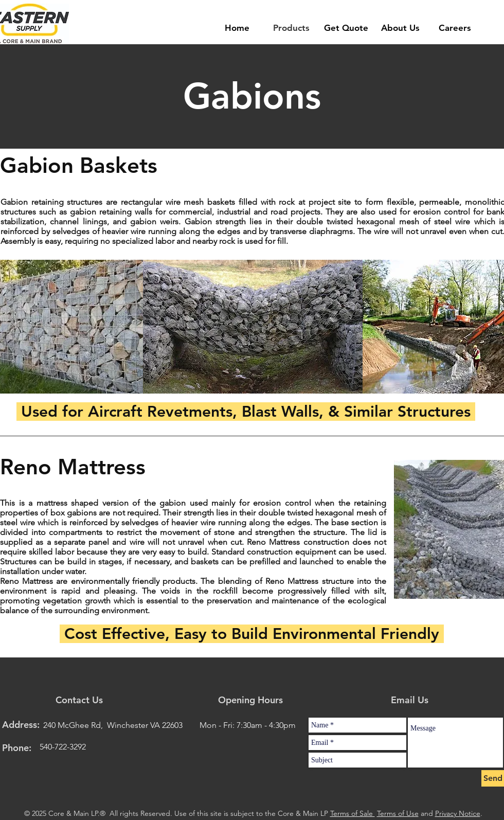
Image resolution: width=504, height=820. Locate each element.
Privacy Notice (458, 813)
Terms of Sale (353, 813)
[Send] (493, 778)
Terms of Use (398, 813)
